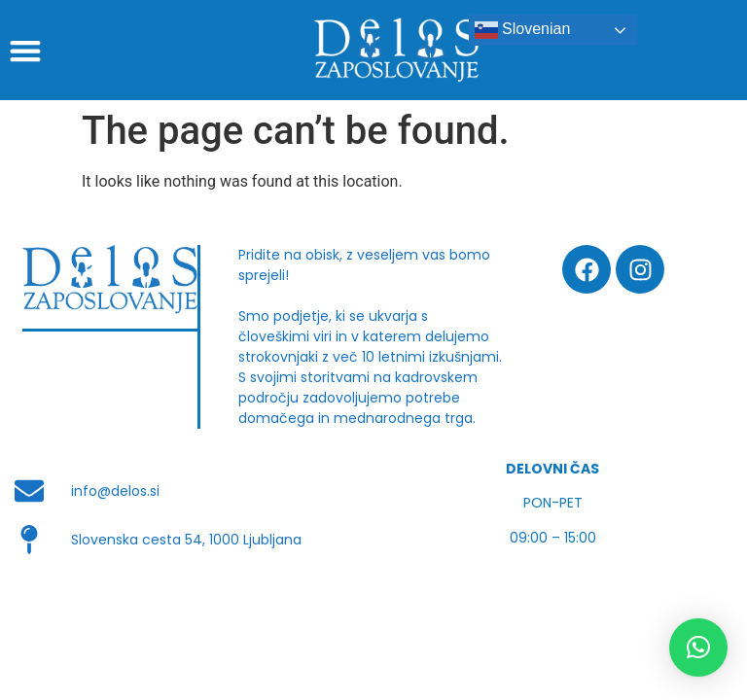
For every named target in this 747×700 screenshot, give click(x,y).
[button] (25, 50)
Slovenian (523, 30)
